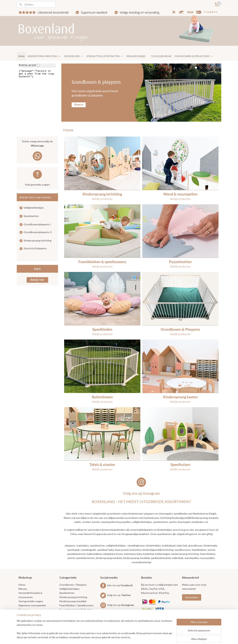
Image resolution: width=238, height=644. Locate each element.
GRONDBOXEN (74, 56)
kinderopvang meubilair (137, 558)
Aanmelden (192, 597)
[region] (94, 629)
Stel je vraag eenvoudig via (37, 144)
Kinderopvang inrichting (38, 240)
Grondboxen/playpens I (37, 224)
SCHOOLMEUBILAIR (161, 56)
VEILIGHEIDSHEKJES (136, 56)
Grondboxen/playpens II (38, 232)
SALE (37, 269)
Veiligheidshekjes (34, 208)
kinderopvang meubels (109, 558)
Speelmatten (31, 216)
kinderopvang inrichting (185, 554)
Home (21, 56)
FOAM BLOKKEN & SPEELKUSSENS (194, 56)
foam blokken (207, 554)
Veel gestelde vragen (37, 185)
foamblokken (199, 550)
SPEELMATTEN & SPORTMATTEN (105, 56)
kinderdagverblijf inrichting (158, 550)
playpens (70, 545)
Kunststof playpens (35, 248)
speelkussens (183, 550)
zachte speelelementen (81, 558)
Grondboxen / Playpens (73, 585)
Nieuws (23, 589)
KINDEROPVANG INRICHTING (44, 56)
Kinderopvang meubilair (73, 601)
